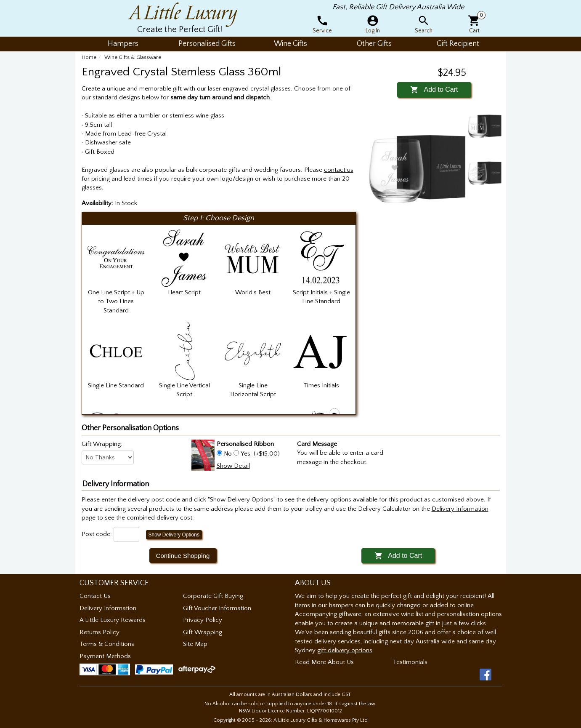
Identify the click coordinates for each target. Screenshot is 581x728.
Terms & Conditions (107, 644)
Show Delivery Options (174, 535)
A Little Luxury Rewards (113, 620)
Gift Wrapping (203, 632)
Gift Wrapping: (102, 444)
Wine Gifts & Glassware (133, 57)
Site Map (195, 644)
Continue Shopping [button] (183, 556)
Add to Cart (434, 89)
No (228, 454)
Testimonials (410, 662)
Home (89, 57)
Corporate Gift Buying (213, 596)
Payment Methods (105, 656)
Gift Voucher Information (217, 608)
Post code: (97, 534)
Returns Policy (99, 632)
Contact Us (95, 596)
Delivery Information (108, 608)
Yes (245, 454)
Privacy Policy (203, 620)
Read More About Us (324, 662)
